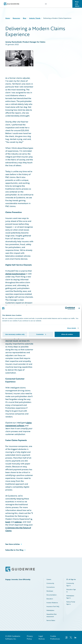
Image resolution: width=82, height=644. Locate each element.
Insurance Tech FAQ (53, 606)
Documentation (52, 595)
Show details (72, 328)
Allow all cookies (67, 334)
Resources (16, 18)
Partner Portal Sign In (71, 603)
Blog (25, 18)
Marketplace (50, 610)
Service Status (51, 620)
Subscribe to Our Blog (14, 550)
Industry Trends (35, 18)
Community (50, 583)
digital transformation (15, 274)
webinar (18, 522)
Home (8, 18)
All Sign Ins (72, 579)
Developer (50, 591)
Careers (49, 579)
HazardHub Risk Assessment (52, 615)
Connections (51, 587)
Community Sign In (70, 584)
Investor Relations (52, 603)
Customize (41, 334)
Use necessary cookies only (15, 334)
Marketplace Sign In (70, 597)
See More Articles (13, 544)
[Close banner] (79, 308)
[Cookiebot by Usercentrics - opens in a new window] (66, 308)
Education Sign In (71, 591)
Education (50, 599)
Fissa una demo (77, 4)
